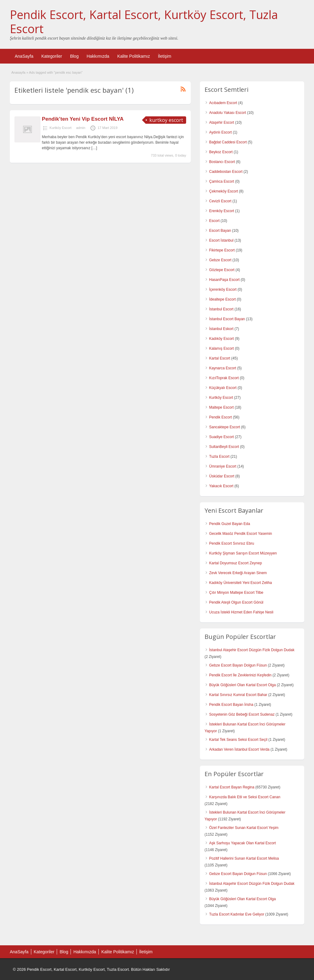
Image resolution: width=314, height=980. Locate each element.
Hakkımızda (98, 56)
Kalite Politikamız (134, 56)
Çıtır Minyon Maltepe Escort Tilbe (236, 593)
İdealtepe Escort (222, 299)
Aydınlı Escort (220, 132)
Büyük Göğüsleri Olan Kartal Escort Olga (242, 685)
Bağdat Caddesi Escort (228, 142)
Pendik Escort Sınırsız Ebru (232, 543)
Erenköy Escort (222, 211)
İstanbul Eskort (221, 329)
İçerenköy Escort (223, 290)
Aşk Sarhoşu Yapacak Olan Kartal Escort (243, 843)
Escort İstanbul (221, 240)
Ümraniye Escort (223, 466)
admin (81, 128)
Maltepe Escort (221, 407)
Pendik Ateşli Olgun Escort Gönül (236, 602)
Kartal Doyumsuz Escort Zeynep (235, 563)
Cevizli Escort (220, 201)
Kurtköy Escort (61, 128)
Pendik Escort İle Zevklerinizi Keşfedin (240, 675)
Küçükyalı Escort (223, 388)
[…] (94, 148)
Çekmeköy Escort (224, 191)
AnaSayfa (24, 56)
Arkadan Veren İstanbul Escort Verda (239, 749)
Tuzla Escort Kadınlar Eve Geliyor (237, 914)
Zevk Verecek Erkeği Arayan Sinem (238, 573)
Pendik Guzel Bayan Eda (230, 524)
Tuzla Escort (219, 457)
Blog (74, 56)
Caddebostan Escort (226, 172)
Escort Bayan (220, 231)
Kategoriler (52, 56)
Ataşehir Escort (222, 122)
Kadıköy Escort (222, 339)
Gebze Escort (220, 260)
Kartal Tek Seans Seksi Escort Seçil (238, 740)
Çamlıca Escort (222, 181)
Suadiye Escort (222, 437)
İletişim (165, 56)
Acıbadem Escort (223, 103)
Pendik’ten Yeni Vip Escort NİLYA (83, 119)
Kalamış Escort (222, 348)
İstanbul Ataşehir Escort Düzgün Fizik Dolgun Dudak (252, 650)
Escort (214, 221)
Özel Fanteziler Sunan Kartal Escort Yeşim (244, 828)
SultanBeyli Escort (224, 447)
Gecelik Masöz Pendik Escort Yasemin (241, 534)
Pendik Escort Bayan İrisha (231, 705)
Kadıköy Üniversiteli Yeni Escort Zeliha (241, 583)
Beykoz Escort (221, 152)
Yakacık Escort (221, 486)
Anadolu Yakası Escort (228, 113)
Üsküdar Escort (222, 476)
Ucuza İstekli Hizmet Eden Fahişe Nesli (241, 612)
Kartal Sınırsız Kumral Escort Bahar (238, 695)
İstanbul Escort (221, 309)
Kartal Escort (220, 358)
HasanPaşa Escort (224, 280)
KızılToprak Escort (224, 378)
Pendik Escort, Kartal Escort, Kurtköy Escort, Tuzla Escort (144, 21)
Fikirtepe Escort (222, 250)
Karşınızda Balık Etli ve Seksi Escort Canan (245, 797)
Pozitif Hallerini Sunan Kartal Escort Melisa (244, 858)
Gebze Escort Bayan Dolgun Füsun (238, 665)
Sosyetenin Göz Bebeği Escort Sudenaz (242, 714)
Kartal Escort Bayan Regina (232, 787)
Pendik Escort (220, 417)
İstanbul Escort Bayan (227, 319)
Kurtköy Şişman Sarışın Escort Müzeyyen (243, 553)
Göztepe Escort (222, 270)
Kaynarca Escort (223, 368)
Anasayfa (18, 72)
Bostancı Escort (222, 162)
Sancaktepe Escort (225, 427)
